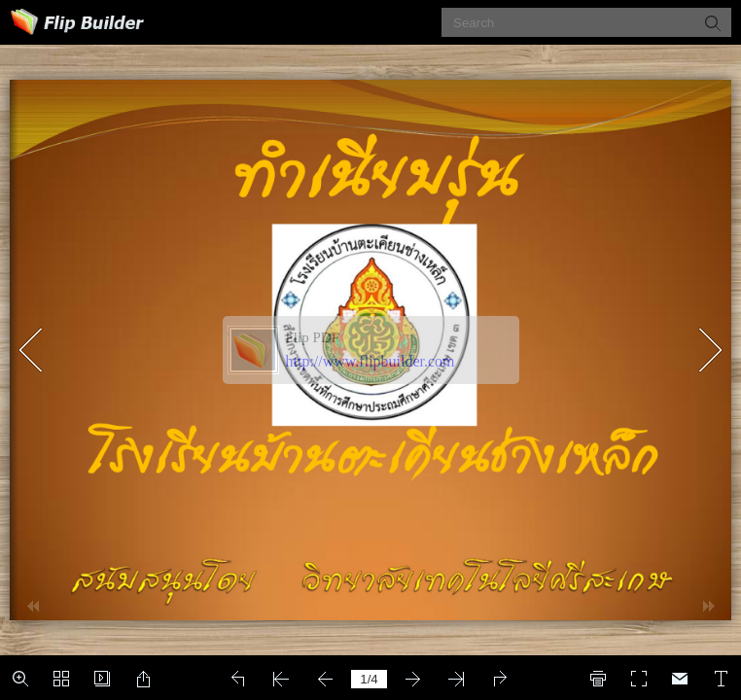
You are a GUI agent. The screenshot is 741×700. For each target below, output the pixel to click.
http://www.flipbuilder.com (370, 361)
